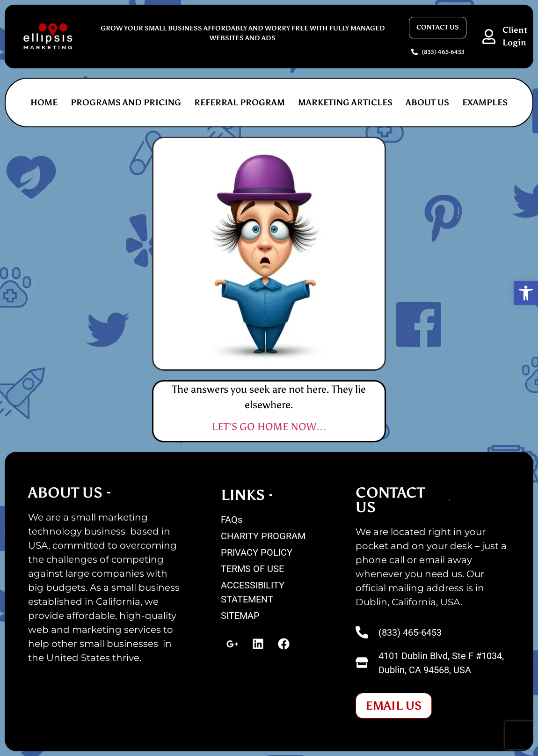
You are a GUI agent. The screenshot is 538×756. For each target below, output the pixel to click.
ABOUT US (427, 103)
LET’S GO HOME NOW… (269, 427)
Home (44, 103)
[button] (526, 293)
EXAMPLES (485, 103)
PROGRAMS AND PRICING (126, 103)
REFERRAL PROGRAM (240, 103)
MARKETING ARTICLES (345, 103)
